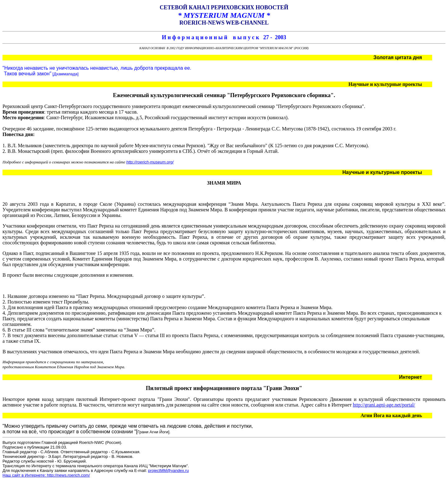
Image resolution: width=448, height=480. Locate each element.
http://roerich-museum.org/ (150, 162)
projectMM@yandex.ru (168, 471)
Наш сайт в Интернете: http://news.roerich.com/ (46, 475)
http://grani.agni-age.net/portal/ (384, 405)
